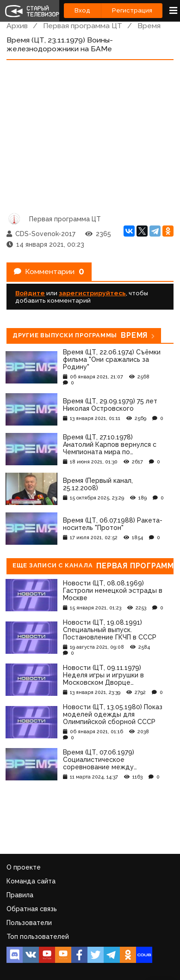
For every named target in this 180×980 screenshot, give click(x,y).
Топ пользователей (38, 937)
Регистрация (132, 10)
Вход (82, 10)
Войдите (30, 293)
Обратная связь (32, 909)
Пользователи (29, 923)
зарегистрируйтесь (92, 293)
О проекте (24, 867)
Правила (20, 895)
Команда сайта (31, 881)
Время (149, 26)
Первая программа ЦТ (83, 26)
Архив (17, 26)
